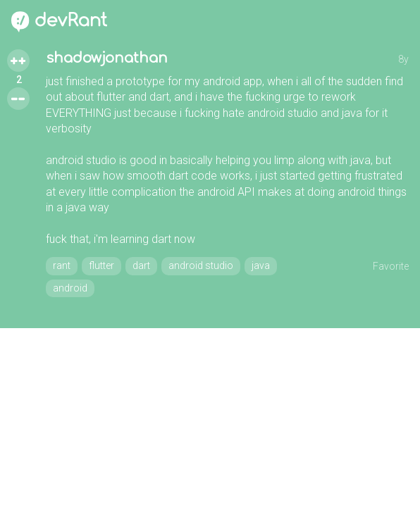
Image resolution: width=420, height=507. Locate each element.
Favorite (391, 266)
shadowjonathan (107, 58)
